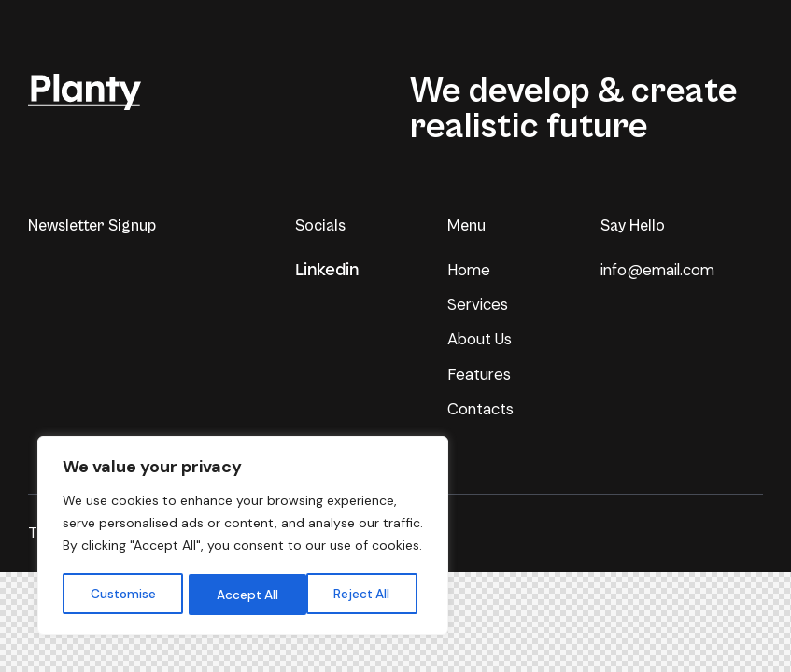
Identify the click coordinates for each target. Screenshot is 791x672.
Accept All (365, 595)
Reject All (245, 595)
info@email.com (660, 270)
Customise (122, 595)
